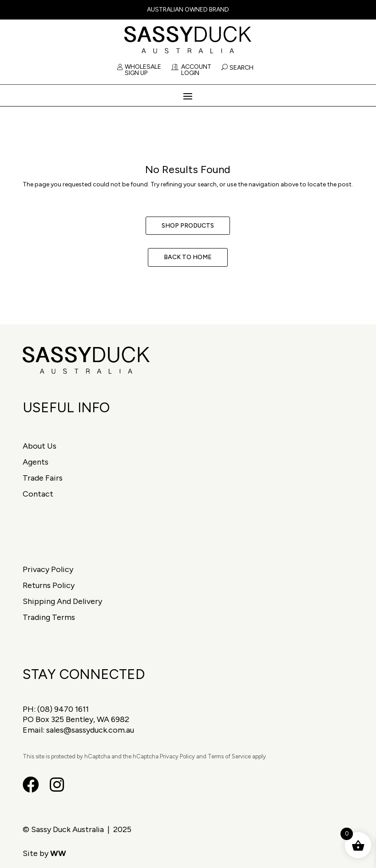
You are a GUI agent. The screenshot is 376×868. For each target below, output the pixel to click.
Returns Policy (49, 585)
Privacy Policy (48, 569)
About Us (40, 446)
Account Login (191, 70)
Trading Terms (49, 617)
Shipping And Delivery (62, 601)
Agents (36, 462)
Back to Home (188, 257)
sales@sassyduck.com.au (90, 730)
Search (241, 68)
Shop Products (188, 226)
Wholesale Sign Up (139, 70)
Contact (38, 494)
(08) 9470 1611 (63, 709)
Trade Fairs (43, 478)
